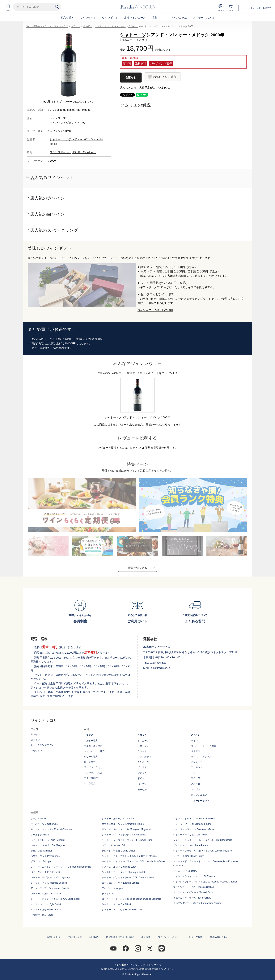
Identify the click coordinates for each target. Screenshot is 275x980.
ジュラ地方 (90, 783)
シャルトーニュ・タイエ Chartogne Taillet (123, 872)
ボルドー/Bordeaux (84, 152)
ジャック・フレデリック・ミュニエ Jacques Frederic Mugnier (205, 882)
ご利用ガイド (75, 937)
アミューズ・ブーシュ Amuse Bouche (50, 888)
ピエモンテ (143, 746)
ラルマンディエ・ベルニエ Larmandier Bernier (197, 903)
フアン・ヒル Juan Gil (113, 845)
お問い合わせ (53, 937)
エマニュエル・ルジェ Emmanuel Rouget (123, 824)
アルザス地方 (91, 778)
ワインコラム (179, 18)
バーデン (142, 784)
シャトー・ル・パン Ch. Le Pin (118, 819)
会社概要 (146, 937)
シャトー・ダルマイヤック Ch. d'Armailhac (124, 835)
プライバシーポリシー (170, 937)
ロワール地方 (91, 757)
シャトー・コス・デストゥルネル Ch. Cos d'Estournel (129, 856)
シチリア (142, 773)
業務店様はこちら (219, 937)
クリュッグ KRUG (40, 835)
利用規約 (94, 937)
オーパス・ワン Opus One (44, 824)
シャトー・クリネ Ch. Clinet (116, 904)
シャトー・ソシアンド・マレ (110, 26)
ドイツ (141, 778)
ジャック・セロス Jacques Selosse (49, 883)
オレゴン (196, 790)
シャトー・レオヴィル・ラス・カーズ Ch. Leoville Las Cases (133, 861)
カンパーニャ (144, 762)
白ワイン (35, 740)
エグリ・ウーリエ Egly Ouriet (46, 904)
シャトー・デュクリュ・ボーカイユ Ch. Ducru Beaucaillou (203, 840)
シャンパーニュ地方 (94, 751)
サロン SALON (38, 819)
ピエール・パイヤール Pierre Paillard (192, 898)
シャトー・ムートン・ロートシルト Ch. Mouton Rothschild (61, 867)
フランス (76, 26)
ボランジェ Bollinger (41, 861)
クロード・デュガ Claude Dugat (118, 851)
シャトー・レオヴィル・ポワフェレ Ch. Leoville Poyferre (203, 851)
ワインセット (88, 18)
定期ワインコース (135, 18)
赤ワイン (133, 26)
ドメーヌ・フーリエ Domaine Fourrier (193, 824)
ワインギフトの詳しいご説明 (155, 310)
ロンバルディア (146, 757)
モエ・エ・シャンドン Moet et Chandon (51, 829)
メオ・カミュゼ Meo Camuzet (46, 910)
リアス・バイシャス (201, 757)
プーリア (142, 767)
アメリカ (196, 784)
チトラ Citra (108, 894)
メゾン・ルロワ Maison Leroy (188, 856)
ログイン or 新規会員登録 (146, 448)
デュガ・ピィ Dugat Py (185, 871)
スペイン (196, 735)
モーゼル (142, 790)
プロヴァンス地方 (93, 773)
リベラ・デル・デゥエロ (204, 746)
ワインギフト (110, 18)
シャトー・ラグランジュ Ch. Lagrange (50, 878)
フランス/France (60, 152)
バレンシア (197, 762)
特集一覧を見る (137, 568)
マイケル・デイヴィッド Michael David (193, 892)
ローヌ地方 (90, 762)
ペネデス (196, 751)
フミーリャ (197, 778)
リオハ (194, 741)
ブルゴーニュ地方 (93, 746)
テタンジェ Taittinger (41, 851)
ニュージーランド (200, 801)
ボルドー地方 (91, 741)
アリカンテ (197, 767)
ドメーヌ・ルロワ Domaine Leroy (119, 867)
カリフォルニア (199, 795)
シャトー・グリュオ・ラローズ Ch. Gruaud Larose (128, 878)
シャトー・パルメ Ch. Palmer (46, 894)
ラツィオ (142, 751)
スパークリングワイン (42, 745)
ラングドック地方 (93, 767)
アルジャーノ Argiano (113, 888)
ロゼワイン (36, 751)
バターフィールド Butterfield (45, 872)
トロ (193, 773)
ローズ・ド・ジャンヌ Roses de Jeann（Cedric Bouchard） (133, 899)
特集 (154, 18)
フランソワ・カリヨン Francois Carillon (194, 887)
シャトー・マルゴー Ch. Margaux (48, 845)
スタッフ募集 (196, 937)
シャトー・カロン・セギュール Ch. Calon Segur (55, 899)
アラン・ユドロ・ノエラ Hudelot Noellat (194, 819)
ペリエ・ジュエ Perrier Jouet (45, 856)
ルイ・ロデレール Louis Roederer (48, 840)
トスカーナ (143, 741)
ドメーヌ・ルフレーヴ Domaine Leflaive (194, 829)
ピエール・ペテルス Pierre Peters (190, 845)
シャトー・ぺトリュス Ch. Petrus (190, 835)
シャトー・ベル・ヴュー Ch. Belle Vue (122, 910)
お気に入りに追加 (165, 77)
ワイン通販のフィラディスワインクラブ (47, 26)
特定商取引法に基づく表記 (120, 937)
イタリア (142, 735)
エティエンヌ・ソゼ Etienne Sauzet (120, 883)
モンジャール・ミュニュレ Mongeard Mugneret (126, 829)
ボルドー (88, 26)
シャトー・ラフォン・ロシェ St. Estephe (194, 876)
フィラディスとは (204, 18)
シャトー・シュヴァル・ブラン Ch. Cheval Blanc (127, 840)
